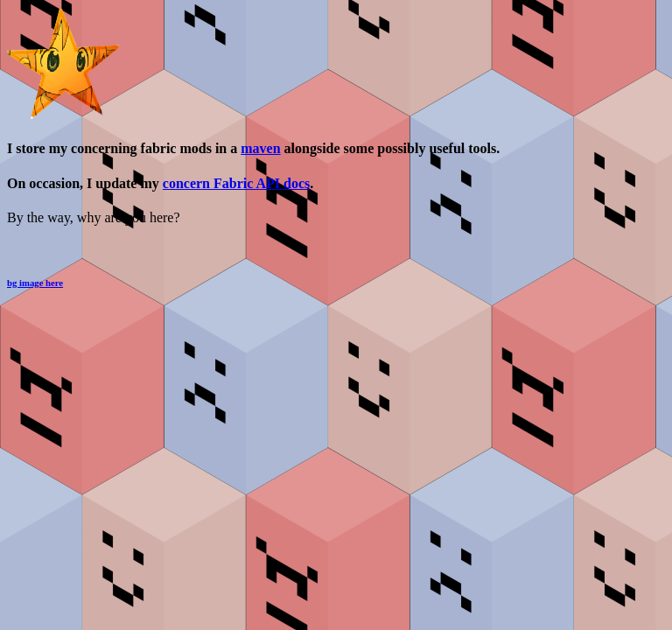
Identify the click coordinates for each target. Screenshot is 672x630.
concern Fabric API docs (236, 183)
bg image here (35, 283)
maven (260, 148)
